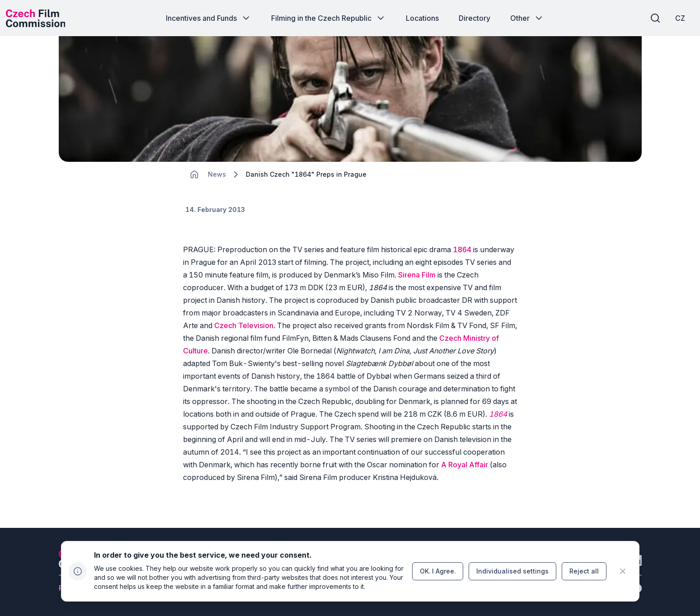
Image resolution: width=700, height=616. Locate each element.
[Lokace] (217, 190)
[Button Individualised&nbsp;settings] (512, 571)
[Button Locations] (422, 18)
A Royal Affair (465, 480)
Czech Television (244, 341)
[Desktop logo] (43, 18)
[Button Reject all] (584, 571)
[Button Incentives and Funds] (209, 18)
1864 (462, 265)
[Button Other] (527, 18)
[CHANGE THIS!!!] (194, 190)
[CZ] (672, 18)
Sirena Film (417, 290)
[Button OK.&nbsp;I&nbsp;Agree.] (438, 571)
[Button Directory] (474, 18)
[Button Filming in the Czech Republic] (329, 18)
